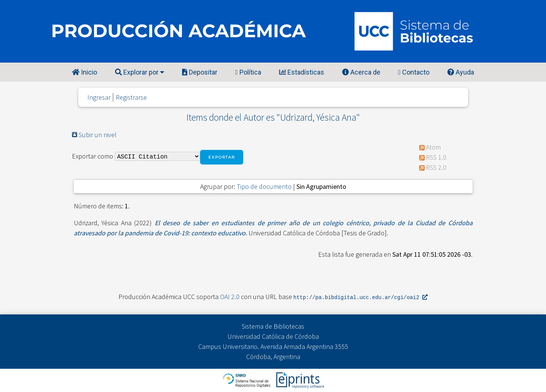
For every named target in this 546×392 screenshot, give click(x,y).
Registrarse (131, 97)
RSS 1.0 (436, 157)
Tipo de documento (264, 186)
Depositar (200, 72)
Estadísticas (302, 72)
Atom (433, 147)
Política (248, 72)
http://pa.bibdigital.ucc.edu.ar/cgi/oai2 (361, 297)
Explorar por (140, 72)
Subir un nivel (98, 135)
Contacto (414, 72)
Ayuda (461, 72)
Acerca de (361, 72)
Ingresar (99, 97)
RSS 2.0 (436, 167)
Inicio (85, 72)
